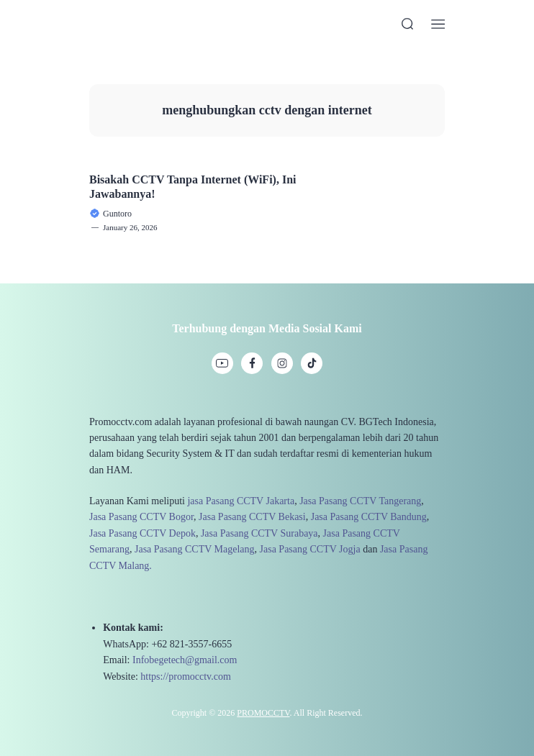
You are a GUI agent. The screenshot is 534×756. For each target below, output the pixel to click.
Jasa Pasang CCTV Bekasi (252, 517)
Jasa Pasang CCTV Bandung (369, 517)
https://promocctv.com (185, 677)
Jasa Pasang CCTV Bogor (141, 517)
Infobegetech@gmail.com (185, 660)
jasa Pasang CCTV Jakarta (241, 501)
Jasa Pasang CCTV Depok (142, 533)
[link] (222, 363)
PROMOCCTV (263, 713)
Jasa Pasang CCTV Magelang (195, 549)
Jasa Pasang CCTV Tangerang (360, 501)
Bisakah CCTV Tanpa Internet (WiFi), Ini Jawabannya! (193, 186)
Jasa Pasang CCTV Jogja (310, 549)
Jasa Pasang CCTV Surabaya (259, 533)
